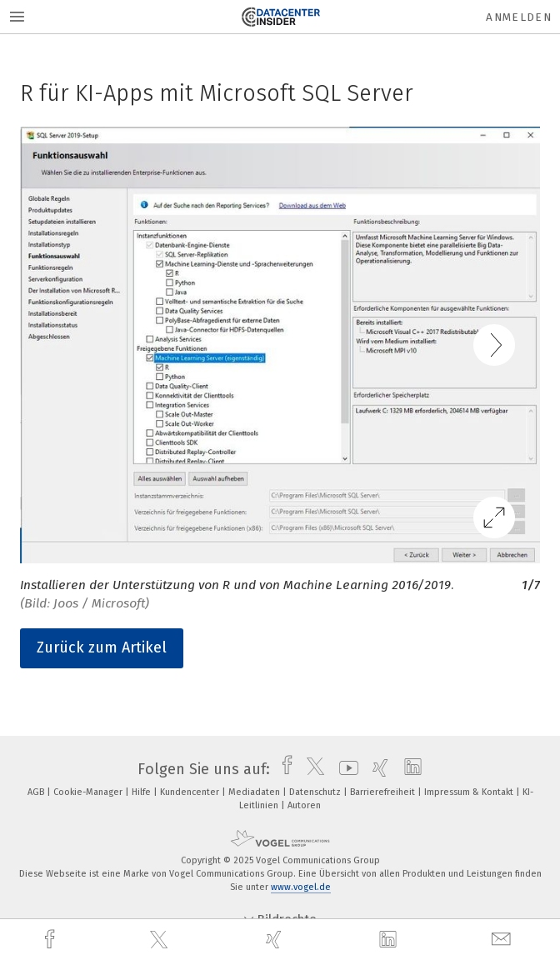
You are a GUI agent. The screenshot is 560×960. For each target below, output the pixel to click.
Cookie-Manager (89, 792)
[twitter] (161, 940)
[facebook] (52, 940)
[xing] (276, 940)
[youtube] (345, 769)
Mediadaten (255, 792)
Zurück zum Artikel (102, 647)
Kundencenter (191, 792)
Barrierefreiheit (384, 792)
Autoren (304, 805)
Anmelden (519, 17)
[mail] (503, 940)
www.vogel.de (301, 887)
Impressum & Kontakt (470, 792)
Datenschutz (316, 792)
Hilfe (142, 792)
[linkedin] (390, 940)
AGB (37, 792)
